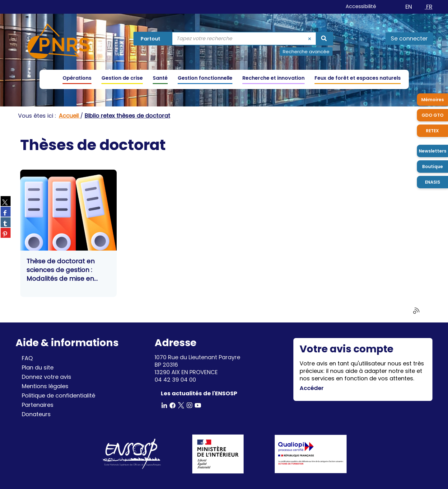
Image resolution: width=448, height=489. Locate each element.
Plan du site (38, 367)
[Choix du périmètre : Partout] (154, 39)
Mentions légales (45, 386)
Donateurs (36, 414)
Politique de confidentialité (58, 395)
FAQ (27, 358)
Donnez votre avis (47, 377)
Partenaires (38, 405)
